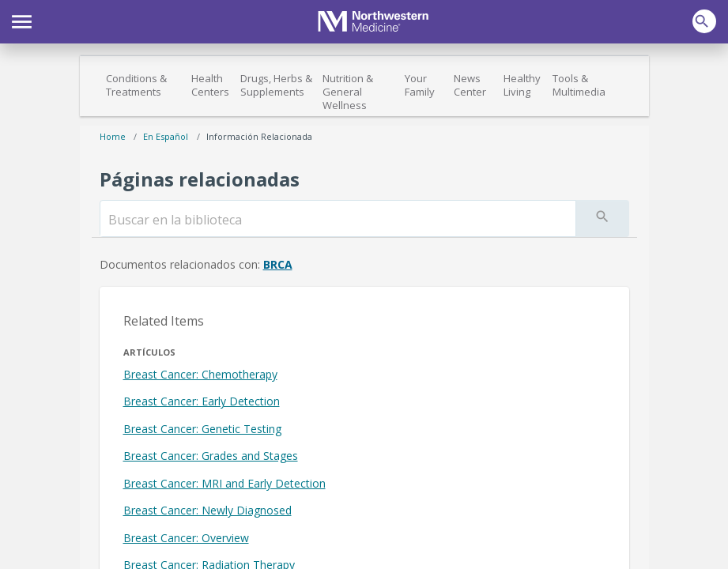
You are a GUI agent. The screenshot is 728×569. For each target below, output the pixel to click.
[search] (338, 220)
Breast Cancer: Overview (186, 538)
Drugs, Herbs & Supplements (276, 85)
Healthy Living (522, 85)
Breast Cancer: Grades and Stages (211, 456)
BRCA (278, 264)
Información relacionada (259, 136)
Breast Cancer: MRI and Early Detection (224, 483)
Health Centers (210, 85)
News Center (470, 85)
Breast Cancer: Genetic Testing (202, 429)
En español (166, 136)
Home (113, 136)
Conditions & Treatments (136, 85)
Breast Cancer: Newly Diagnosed (207, 510)
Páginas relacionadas (200, 179)
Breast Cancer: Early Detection (202, 401)
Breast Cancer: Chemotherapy (200, 374)
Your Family (420, 85)
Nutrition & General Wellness (348, 92)
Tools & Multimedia (579, 85)
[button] (22, 20)
